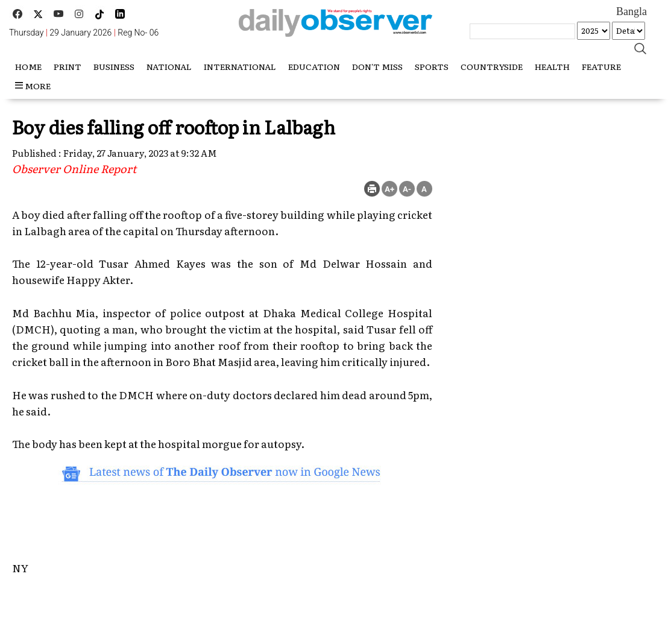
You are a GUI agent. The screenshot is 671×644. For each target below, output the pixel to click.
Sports (432, 66)
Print (68, 66)
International (240, 66)
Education (314, 66)
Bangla (632, 11)
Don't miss (377, 66)
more (33, 86)
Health (552, 66)
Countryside (492, 66)
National (169, 66)
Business (114, 66)
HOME (28, 66)
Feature (601, 66)
